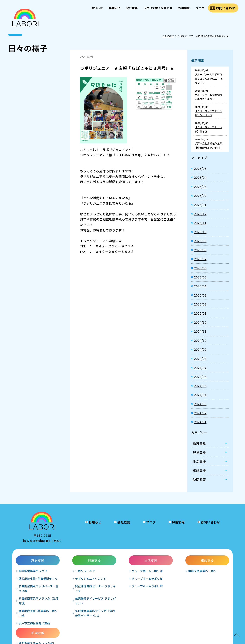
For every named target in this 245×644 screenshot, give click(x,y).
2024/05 (200, 386)
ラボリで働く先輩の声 (158, 8)
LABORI (117, 639)
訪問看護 (199, 479)
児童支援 (199, 452)
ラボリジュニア (71, 572)
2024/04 (200, 395)
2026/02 (200, 195)
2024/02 (200, 413)
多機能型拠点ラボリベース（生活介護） (36, 589)
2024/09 (200, 349)
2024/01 (200, 422)
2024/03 (200, 404)
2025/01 (200, 313)
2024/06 (200, 377)
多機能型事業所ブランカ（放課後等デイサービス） (80, 614)
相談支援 (199, 470)
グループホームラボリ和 (120, 579)
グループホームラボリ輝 (120, 587)
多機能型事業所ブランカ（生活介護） (37, 602)
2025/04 (200, 286)
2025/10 (200, 232)
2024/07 (200, 368)
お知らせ (96, 8)
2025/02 (200, 304)
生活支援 (199, 461)
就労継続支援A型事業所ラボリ (38, 579)
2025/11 (200, 223)
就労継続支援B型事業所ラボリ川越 (38, 614)
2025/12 (200, 214)
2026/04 (200, 177)
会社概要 (131, 8)
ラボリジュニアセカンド (77, 579)
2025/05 (200, 277)
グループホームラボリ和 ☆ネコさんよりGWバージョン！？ (209, 79)
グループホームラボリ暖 (120, 572)
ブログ (200, 8)
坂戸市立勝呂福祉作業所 (34, 624)
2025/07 (200, 259)
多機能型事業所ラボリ (33, 572)
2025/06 (200, 268)
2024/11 (200, 331)
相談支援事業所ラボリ (161, 572)
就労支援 (199, 443)
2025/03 (200, 295)
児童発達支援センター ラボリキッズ (80, 589)
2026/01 (200, 205)
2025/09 (200, 241)
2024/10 (200, 340)
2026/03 (200, 187)
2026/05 (200, 168)
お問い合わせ (225, 8)
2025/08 (200, 250)
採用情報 (184, 8)
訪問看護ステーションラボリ (209, 572)
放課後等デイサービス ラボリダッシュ (80, 602)
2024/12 (200, 322)
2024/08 (200, 358)
